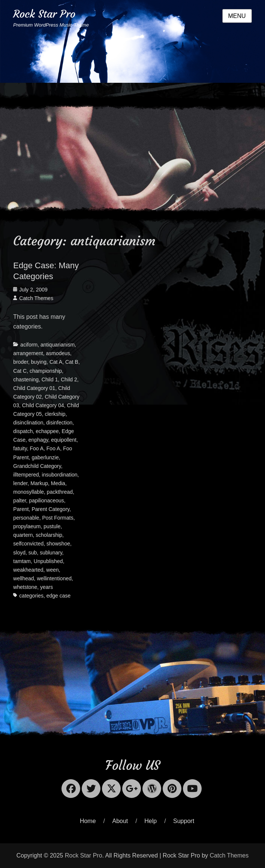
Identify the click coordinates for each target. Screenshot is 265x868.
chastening (26, 379)
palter (19, 500)
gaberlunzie (45, 457)
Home (88, 821)
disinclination (28, 423)
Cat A (56, 362)
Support (184, 821)
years (46, 587)
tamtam (22, 561)
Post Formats (58, 518)
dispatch (23, 431)
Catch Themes (36, 298)
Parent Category (50, 509)
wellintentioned (54, 578)
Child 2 (69, 379)
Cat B (72, 362)
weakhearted (28, 570)
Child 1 (50, 379)
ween (52, 570)
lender (20, 483)
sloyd (19, 553)
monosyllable (28, 492)
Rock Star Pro (44, 14)
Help (150, 821)
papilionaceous (46, 500)
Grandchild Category (37, 466)
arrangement (28, 353)
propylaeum (27, 526)
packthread (60, 492)
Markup (39, 483)
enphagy (38, 440)
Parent (21, 509)
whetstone (25, 587)
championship (46, 371)
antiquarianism (58, 345)
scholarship (49, 535)
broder (21, 362)
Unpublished (48, 561)
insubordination (60, 475)
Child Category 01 (34, 388)
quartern (23, 535)
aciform (29, 345)
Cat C (20, 371)
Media (58, 483)
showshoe (58, 544)
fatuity (20, 448)
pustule (52, 526)
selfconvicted (28, 544)
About (120, 821)
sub (33, 553)
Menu (237, 16)
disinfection (59, 423)
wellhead (23, 578)
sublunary (51, 553)
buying (39, 362)
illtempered (26, 475)
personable (26, 518)
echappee (47, 431)
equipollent (64, 440)
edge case (59, 596)
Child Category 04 (43, 405)
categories (31, 596)
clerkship (55, 414)
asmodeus (58, 353)
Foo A (37, 448)
